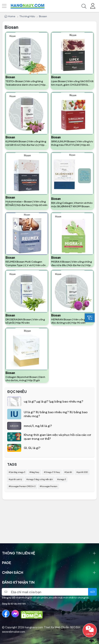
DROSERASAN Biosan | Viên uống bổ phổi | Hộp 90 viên (25, 321)
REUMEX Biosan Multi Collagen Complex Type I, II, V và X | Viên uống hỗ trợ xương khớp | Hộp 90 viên (26, 263)
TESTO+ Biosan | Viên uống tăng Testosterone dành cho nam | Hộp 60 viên (25, 83)
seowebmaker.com (14, 632)
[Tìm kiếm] (84, 6)
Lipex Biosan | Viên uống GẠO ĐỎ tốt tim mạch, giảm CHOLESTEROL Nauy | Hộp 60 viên (72, 83)
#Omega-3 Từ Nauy (52, 472)
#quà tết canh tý (15, 479)
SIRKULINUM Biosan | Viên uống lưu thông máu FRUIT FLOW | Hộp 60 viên (72, 143)
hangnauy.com (34, 627)
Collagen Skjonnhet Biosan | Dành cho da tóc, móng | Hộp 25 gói (25, 379)
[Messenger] (15, 614)
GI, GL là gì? (32, 448)
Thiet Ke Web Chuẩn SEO (60, 627)
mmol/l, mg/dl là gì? (38, 426)
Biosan (10, 77)
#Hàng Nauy (34, 472)
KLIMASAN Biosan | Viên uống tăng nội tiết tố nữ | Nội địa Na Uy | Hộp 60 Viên (27, 143)
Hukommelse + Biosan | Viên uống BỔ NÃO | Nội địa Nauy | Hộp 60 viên (26, 203)
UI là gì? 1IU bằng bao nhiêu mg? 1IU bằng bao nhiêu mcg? (56, 414)
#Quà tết (68, 472)
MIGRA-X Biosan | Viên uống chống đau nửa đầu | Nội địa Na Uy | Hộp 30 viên (71, 263)
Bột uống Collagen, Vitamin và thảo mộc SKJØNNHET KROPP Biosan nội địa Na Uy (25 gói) (72, 205)
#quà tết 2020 (82, 472)
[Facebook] (6, 614)
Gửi (92, 592)
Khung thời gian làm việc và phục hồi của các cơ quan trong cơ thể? (57, 437)
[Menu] (7, 6)
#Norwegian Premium (49, 486)
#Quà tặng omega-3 (17, 472)
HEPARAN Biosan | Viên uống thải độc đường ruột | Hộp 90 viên (71, 321)
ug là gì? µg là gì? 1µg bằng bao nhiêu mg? (54, 401)
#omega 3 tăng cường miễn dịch (40, 479)
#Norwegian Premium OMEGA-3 (22, 486)
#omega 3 (62, 479)
